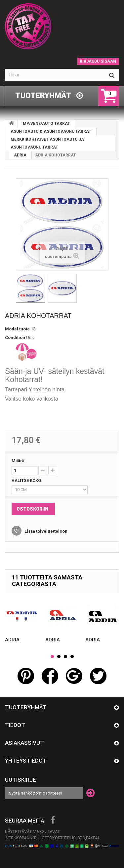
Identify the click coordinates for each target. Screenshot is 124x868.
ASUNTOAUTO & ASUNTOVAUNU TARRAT (51, 131)
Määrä (18, 461)
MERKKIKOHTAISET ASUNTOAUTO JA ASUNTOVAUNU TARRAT (47, 143)
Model (12, 329)
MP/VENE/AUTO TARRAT (46, 124)
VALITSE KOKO (27, 480)
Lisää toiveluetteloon (45, 531)
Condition (15, 337)
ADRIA (20, 155)
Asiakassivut (24, 743)
